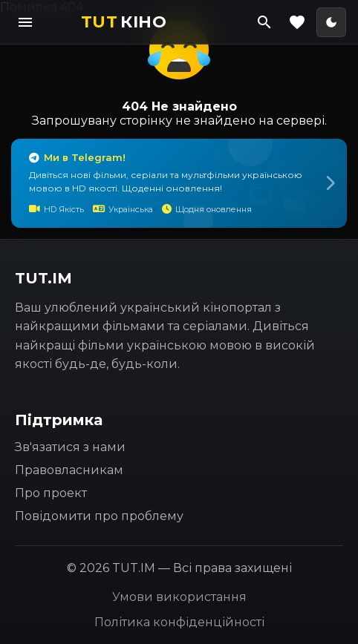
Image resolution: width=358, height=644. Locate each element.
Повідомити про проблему (99, 516)
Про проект (51, 493)
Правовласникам (69, 470)
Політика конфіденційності (179, 622)
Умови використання (179, 597)
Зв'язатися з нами (70, 447)
